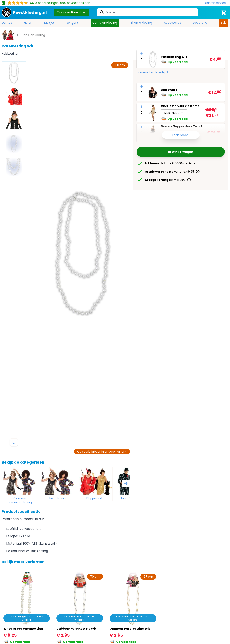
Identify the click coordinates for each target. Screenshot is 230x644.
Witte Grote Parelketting (23, 629)
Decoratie (200, 23)
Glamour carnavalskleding (20, 500)
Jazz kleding (57, 498)
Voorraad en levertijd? (152, 72)
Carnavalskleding (105, 23)
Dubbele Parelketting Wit (76, 629)
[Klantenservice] (217, 3)
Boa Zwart (169, 90)
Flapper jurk (95, 498)
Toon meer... (181, 135)
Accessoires (172, 23)
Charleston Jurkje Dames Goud (182, 106)
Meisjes (49, 23)
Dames (7, 23)
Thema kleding (141, 23)
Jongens (73, 23)
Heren (28, 23)
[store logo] (24, 12)
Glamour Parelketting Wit (130, 629)
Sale (224, 23)
